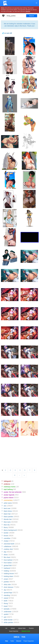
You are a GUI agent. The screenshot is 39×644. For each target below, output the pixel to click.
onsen (6, 579)
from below (8, 563)
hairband (7, 568)
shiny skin (7, 585)
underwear (8, 612)
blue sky (7, 525)
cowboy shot (8, 549)
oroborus (7, 484)
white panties (8, 622)
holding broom (9, 574)
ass (5, 506)
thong (6, 603)
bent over (7, 508)
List (6, 628)
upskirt (6, 614)
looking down (8, 576)
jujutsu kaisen (9, 498)
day (5, 552)
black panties (8, 517)
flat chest (7, 557)
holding (6, 571)
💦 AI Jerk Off (7, 33)
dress (6, 555)
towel (6, 606)
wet (5, 617)
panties (6, 582)
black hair (7, 514)
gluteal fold (8, 565)
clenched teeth (9, 544)
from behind (8, 560)
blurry (6, 527)
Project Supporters (29, 641)
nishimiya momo (10, 487)
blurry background (10, 530)
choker (6, 541)
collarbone (7, 546)
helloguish (7, 481)
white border (8, 620)
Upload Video (22, 628)
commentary (8, 500)
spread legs (8, 593)
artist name (8, 503)
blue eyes (7, 522)
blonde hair (8, 519)
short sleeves (9, 587)
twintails (7, 609)
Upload (13, 628)
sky (5, 590)
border (6, 533)
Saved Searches (14, 631)
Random (31, 628)
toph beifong (8, 489)
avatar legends (9, 495)
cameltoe (7, 538)
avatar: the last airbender (13, 492)
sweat (6, 598)
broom (6, 536)
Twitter (12, 641)
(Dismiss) (28, 11)
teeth (6, 601)
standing (7, 595)
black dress (8, 511)
